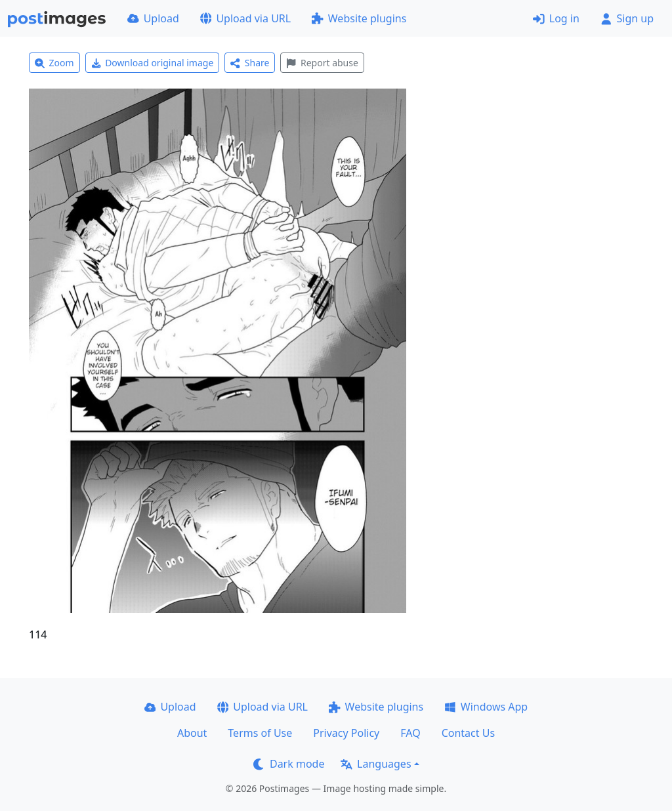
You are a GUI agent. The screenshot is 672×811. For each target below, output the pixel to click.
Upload (153, 18)
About (192, 733)
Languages (376, 764)
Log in (556, 18)
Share (250, 63)
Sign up (627, 18)
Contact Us (468, 733)
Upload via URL (245, 18)
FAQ (410, 733)
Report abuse (322, 63)
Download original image (153, 63)
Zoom (54, 63)
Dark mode (289, 764)
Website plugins (359, 18)
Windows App (486, 707)
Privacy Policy (346, 733)
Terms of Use (260, 733)
